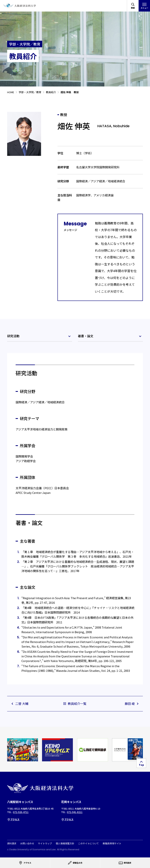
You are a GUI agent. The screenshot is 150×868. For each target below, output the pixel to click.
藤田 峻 (132, 704)
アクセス (13, 819)
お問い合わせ (27, 843)
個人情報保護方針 (65, 843)
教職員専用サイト (112, 843)
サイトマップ (45, 843)
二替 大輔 (20, 704)
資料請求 (12, 843)
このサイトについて (88, 843)
